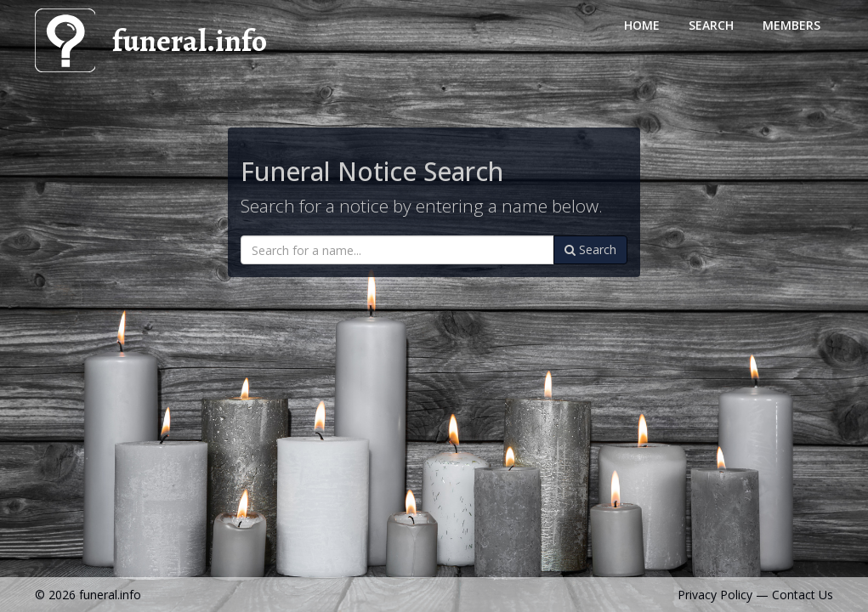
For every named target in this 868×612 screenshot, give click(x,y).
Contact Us (803, 595)
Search (711, 25)
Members (791, 25)
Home (642, 25)
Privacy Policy (715, 595)
